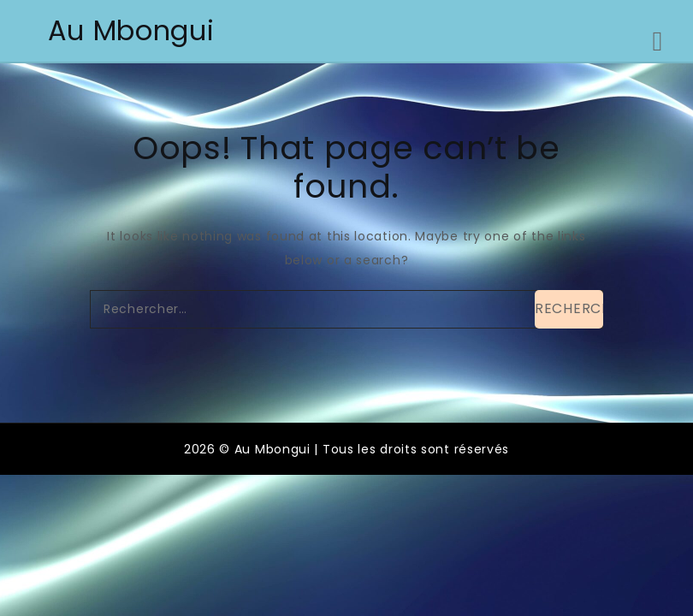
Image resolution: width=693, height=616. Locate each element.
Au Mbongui (131, 30)
